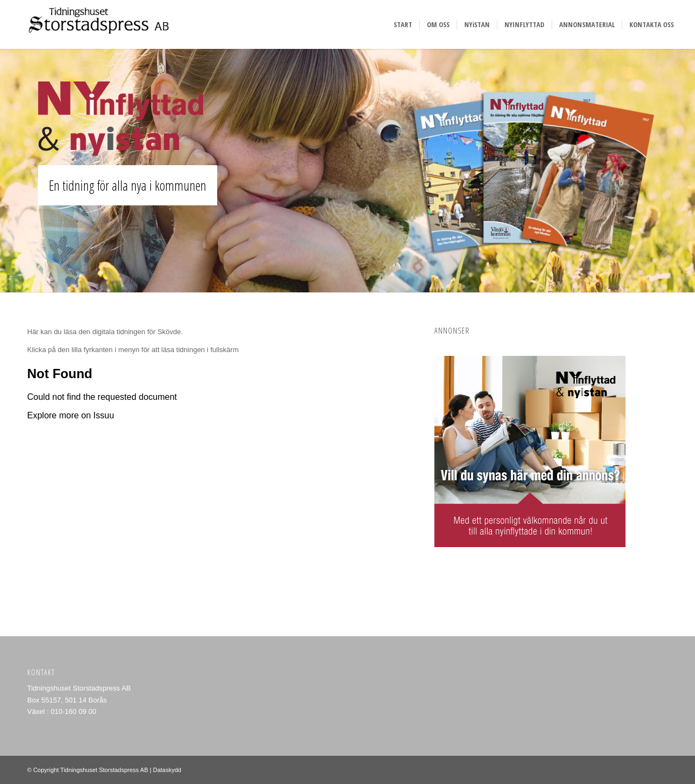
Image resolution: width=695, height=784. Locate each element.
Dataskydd (167, 770)
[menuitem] (403, 24)
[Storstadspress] (96, 24)
